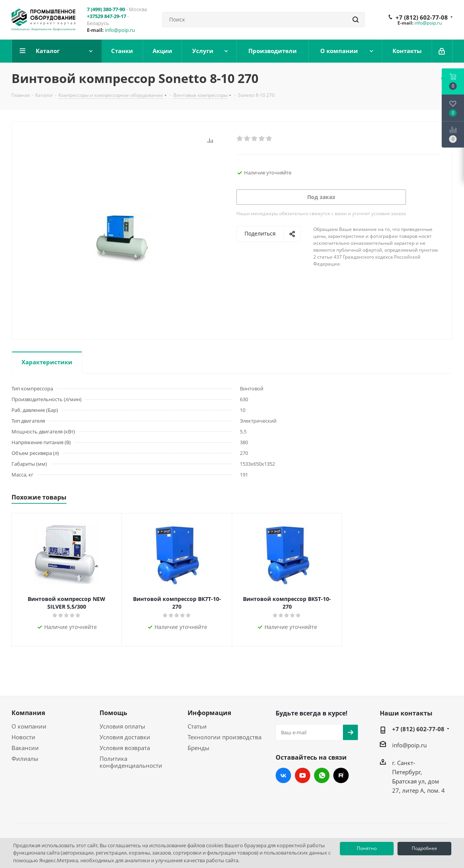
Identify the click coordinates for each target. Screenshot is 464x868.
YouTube (303, 775)
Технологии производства (225, 737)
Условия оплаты (122, 726)
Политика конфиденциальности (131, 762)
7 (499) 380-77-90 (106, 9)
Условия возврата (125, 748)
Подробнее (424, 848)
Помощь (113, 713)
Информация (209, 713)
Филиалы (25, 758)
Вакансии (25, 748)
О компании (29, 726)
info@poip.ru (120, 30)
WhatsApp (322, 775)
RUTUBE (341, 775)
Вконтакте (283, 775)
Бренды (199, 748)
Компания (28, 713)
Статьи (197, 726)
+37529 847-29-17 (106, 16)
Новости (23, 737)
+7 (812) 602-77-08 (422, 17)
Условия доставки (125, 737)
